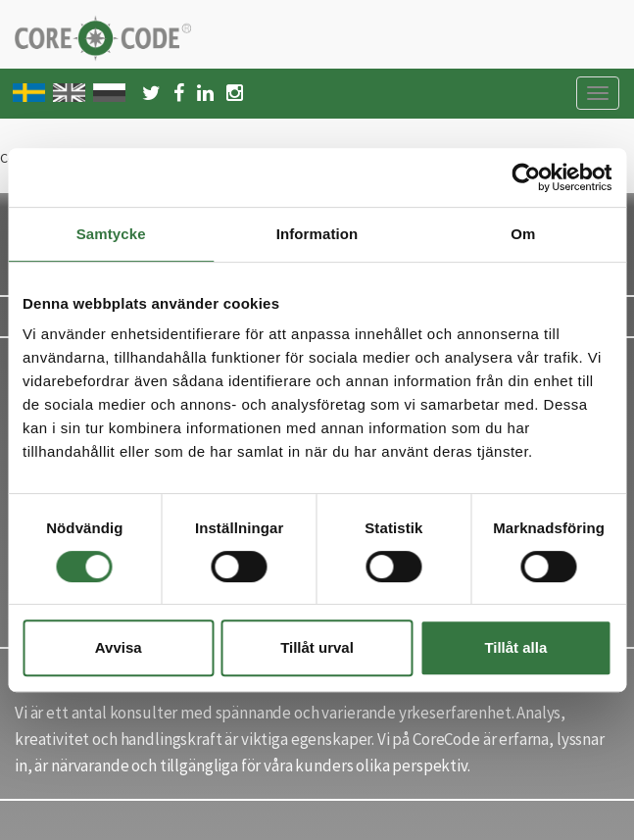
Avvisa (119, 647)
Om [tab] (523, 234)
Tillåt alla (515, 647)
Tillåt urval (317, 647)
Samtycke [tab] (111, 234)
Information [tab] (317, 234)
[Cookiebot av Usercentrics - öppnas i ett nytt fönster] (526, 177)
